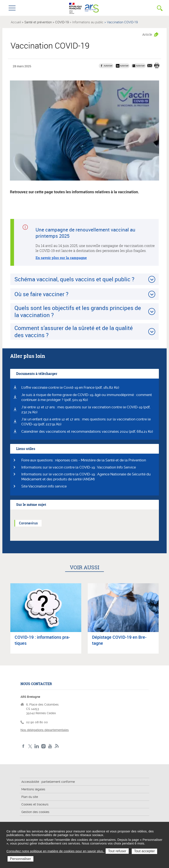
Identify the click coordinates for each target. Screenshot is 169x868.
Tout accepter (144, 851)
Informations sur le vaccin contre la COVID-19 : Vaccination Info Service (79, 467)
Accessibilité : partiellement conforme (48, 782)
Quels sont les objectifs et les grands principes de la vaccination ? (78, 311)
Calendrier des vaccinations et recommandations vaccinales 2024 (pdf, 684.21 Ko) (87, 432)
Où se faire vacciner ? (41, 294)
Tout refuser (117, 851)
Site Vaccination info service (44, 486)
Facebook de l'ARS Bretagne (23, 746)
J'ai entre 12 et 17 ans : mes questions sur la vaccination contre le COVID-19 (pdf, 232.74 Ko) (86, 410)
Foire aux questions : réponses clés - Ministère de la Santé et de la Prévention (84, 460)
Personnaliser (20, 859)
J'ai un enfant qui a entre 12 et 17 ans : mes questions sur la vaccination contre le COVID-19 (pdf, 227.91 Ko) (86, 422)
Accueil (16, 22)
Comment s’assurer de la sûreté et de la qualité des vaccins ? (74, 331)
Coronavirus (28, 523)
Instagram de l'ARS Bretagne (43, 746)
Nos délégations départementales (45, 730)
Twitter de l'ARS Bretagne (30, 746)
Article (147, 34)
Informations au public (88, 22)
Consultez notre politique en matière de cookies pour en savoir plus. (56, 851)
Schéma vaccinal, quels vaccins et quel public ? (74, 279)
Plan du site (30, 797)
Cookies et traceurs (35, 804)
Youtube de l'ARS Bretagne (50, 746)
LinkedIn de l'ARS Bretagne (37, 746)
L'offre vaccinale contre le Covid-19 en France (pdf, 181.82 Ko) (70, 388)
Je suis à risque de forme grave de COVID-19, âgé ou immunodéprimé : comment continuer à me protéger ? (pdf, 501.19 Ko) (87, 397)
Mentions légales (33, 789)
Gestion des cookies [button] (35, 812)
